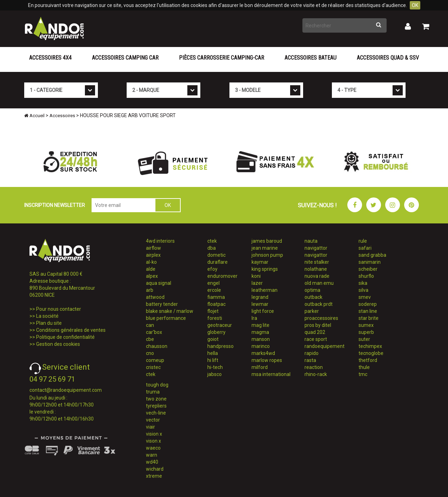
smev (365, 297)
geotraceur (220, 325)
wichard (155, 469)
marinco (261, 346)
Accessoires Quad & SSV (388, 58)
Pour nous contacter (59, 309)
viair (151, 427)
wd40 (152, 462)
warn (152, 455)
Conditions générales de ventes (71, 330)
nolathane (316, 269)
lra (254, 318)
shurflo (366, 276)
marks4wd (263, 353)
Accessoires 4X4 (50, 58)
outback (313, 297)
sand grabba (372, 255)
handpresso (220, 346)
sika (363, 283)
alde (151, 269)
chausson (157, 346)
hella (213, 353)
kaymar (260, 262)
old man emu (319, 283)
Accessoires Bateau (310, 58)
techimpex (370, 346)
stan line (368, 311)
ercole (214, 290)
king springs (265, 269)
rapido (312, 353)
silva (363, 290)
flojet (213, 311)
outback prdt (319, 304)
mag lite (260, 325)
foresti (215, 318)
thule (364, 367)
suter (364, 339)
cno (150, 353)
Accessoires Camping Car (125, 58)
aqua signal (159, 283)
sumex (366, 325)
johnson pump (267, 255)
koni (256, 276)
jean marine (265, 248)
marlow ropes (267, 360)
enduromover (222, 276)
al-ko (151, 262)
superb (366, 332)
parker (312, 311)
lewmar (260, 304)
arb (150, 290)
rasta (310, 360)
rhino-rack (316, 374)
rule (363, 241)
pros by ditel (318, 325)
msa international (271, 374)
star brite (369, 318)
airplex (153, 255)
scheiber (368, 269)
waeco (153, 448)
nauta (311, 241)
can (150, 325)
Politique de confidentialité (65, 337)
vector (153, 420)
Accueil (34, 116)
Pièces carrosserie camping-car (222, 58)
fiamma (216, 297)
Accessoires (62, 116)
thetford (368, 360)
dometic (216, 255)
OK (415, 5)
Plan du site (49, 323)
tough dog (157, 385)
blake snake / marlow (170, 311)
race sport (316, 339)
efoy (212, 269)
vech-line (156, 413)
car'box (154, 332)
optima (312, 290)
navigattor (316, 248)
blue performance (166, 318)
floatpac (216, 304)
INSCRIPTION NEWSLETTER (55, 205)
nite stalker (317, 262)
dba (212, 248)
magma (260, 332)
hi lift (213, 360)
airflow (153, 248)
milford (260, 367)
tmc (363, 374)
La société (47, 316)
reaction (314, 367)
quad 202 (315, 332)
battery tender (162, 304)
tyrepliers (156, 406)
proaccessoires (321, 318)
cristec (153, 367)
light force (263, 311)
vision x (154, 434)
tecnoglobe (371, 353)
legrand (260, 297)
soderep (368, 304)
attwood (155, 297)
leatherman (265, 290)
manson (261, 339)
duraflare (218, 262)
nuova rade (317, 276)
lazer (257, 283)
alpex (152, 276)
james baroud (267, 241)
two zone (156, 399)
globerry (216, 332)
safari (365, 248)
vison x (153, 441)
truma (153, 392)
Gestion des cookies (58, 344)
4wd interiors (160, 241)
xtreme (154, 476)
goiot (213, 339)
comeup (155, 360)
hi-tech (215, 367)
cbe (150, 339)
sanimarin (370, 262)
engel (213, 283)
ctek (151, 374)
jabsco (215, 374)
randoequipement (325, 346)
